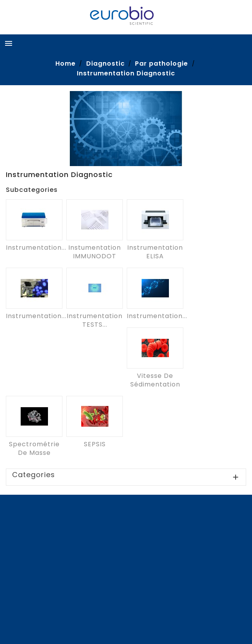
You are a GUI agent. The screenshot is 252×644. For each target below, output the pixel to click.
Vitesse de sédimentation (155, 380)
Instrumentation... (36, 248)
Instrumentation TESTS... (95, 320)
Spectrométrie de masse (34, 448)
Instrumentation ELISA (155, 252)
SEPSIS (95, 444)
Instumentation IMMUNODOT (95, 252)
